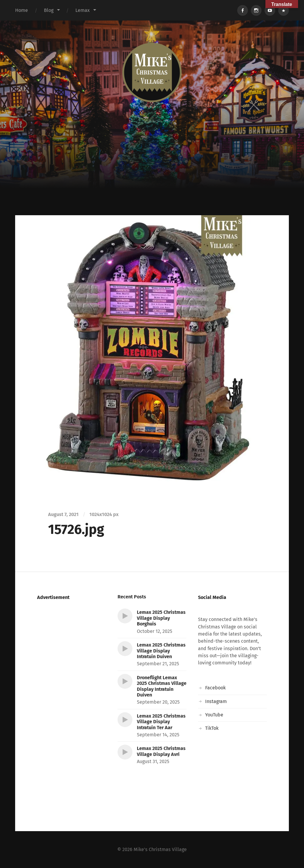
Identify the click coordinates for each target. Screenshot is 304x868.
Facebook (215, 688)
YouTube (214, 715)
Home (22, 10)
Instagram (216, 701)
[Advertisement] (152, 171)
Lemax (83, 10)
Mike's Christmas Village (160, 849)
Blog (49, 10)
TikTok (212, 728)
